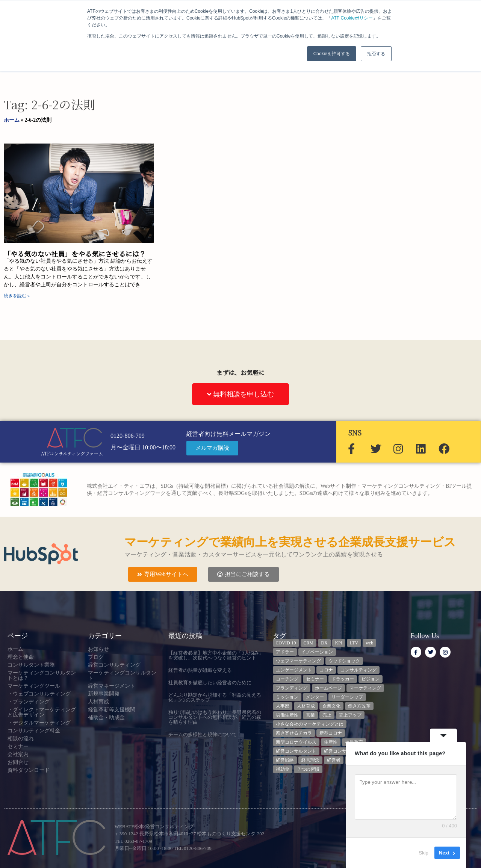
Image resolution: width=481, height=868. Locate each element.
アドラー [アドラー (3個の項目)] (285, 652)
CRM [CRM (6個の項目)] (309, 643)
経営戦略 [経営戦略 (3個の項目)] (285, 760)
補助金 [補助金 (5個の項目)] (283, 769)
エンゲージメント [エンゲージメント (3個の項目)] (294, 670)
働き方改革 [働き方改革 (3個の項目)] (359, 706)
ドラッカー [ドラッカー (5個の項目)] (343, 679)
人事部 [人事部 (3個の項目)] (283, 706)
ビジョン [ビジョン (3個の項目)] (371, 679)
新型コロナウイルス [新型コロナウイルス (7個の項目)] (296, 742)
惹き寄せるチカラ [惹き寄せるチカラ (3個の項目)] (294, 733)
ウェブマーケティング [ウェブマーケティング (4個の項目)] (298, 661)
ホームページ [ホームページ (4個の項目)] (328, 688)
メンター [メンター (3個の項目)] (315, 697)
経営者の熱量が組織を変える (200, 670)
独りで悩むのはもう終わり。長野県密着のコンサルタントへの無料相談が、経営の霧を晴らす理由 (215, 717)
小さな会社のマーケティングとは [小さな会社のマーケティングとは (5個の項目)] (310, 724)
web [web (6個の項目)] (369, 643)
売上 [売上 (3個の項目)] (327, 715)
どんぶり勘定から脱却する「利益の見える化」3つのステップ (215, 697)
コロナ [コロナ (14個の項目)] (326, 670)
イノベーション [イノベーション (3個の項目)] (317, 652)
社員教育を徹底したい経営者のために (210, 683)
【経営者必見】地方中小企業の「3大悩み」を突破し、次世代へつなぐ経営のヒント (216, 655)
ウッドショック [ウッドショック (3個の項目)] (344, 661)
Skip (424, 853)
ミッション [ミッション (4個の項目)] (287, 697)
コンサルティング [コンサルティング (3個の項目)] (358, 670)
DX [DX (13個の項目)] (324, 643)
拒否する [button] (376, 54)
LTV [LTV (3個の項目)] (354, 643)
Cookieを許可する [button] (332, 54)
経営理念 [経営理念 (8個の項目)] (310, 760)
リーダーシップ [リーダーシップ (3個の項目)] (347, 697)
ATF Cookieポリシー (352, 18)
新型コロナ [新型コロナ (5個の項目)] (331, 733)
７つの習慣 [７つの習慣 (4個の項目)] (308, 769)
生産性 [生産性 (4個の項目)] (331, 742)
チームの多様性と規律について (203, 734)
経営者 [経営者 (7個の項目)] (334, 760)
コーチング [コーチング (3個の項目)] (287, 679)
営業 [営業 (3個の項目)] (310, 715)
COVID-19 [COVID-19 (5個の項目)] (286, 643)
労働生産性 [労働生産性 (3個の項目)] (287, 715)
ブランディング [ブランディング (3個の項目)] (292, 688)
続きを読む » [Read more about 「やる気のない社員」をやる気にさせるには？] (17, 296)
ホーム (12, 120)
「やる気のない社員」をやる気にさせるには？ (75, 254)
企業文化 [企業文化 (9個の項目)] (331, 706)
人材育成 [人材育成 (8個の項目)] (306, 706)
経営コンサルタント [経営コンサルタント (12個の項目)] (296, 751)
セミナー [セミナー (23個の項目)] (315, 679)
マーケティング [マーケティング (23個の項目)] (365, 688)
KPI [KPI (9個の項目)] (339, 643)
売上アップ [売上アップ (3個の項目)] (350, 715)
